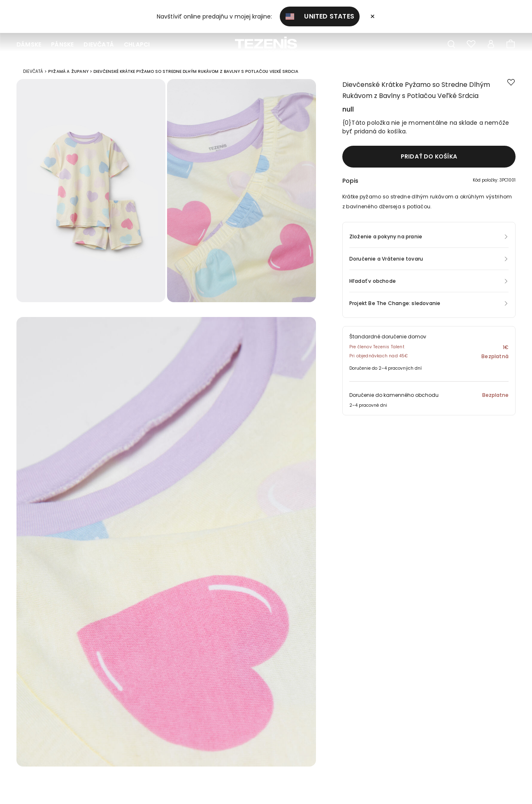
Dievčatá (99, 44)
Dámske (29, 44)
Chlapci (137, 44)
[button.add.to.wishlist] (511, 86)
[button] (429, 185)
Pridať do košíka (429, 159)
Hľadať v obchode (373, 284)
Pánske (62, 44)
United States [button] (320, 16)
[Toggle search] (451, 44)
